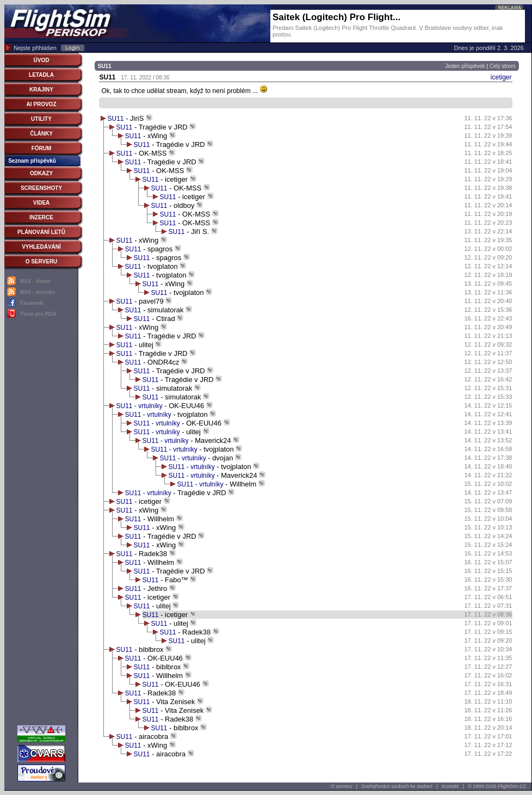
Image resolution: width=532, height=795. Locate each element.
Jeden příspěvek (465, 66)
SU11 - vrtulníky (141, 406)
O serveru (342, 786)
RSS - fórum (35, 281)
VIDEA (42, 203)
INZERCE (41, 217)
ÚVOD (42, 60)
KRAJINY (41, 90)
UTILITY (41, 119)
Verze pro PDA (38, 313)
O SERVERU (42, 261)
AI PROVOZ (41, 104)
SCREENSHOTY (41, 188)
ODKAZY (41, 173)
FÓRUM (42, 148)
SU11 (116, 119)
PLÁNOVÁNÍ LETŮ (41, 232)
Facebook (32, 303)
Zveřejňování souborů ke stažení (397, 786)
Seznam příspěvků (32, 161)
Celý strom (503, 66)
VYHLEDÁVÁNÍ (41, 247)
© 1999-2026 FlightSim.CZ (497, 786)
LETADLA (41, 75)
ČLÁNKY (41, 134)
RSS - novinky (38, 292)
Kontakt (450, 786)
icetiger (501, 77)
